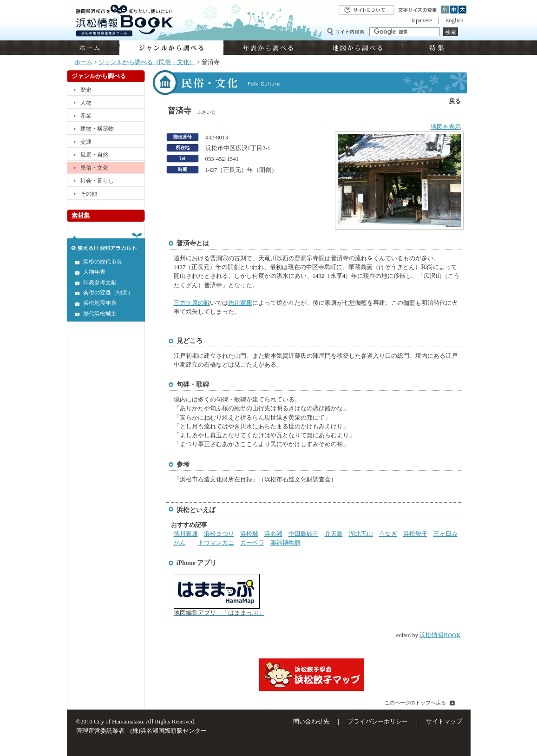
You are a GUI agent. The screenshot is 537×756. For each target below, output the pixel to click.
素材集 (81, 216)
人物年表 (94, 272)
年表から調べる (268, 48)
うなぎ (388, 534)
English (454, 20)
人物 (86, 103)
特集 (435, 48)
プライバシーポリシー (378, 722)
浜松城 (249, 534)
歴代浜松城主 (100, 314)
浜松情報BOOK (440, 635)
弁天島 (334, 534)
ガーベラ (252, 543)
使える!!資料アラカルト (106, 243)
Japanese (421, 20)
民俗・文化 (94, 168)
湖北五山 (361, 534)
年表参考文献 (100, 283)
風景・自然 (94, 155)
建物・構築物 (97, 129)
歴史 (86, 90)
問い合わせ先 (311, 722)
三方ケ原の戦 (192, 303)
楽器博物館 (285, 543)
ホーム (93, 48)
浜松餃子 (415, 534)
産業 (86, 116)
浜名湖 (273, 534)
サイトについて (367, 10)
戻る (455, 101)
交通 (86, 142)
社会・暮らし (97, 181)
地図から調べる (358, 48)
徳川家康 (240, 303)
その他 (89, 194)
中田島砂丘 (304, 534)
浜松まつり (219, 534)
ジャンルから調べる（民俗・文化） (147, 62)
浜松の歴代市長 (103, 262)
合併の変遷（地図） (108, 293)
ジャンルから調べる (171, 48)
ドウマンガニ (216, 543)
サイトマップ (444, 722)
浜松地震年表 (100, 303)
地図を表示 (446, 127)
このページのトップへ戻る (415, 703)
